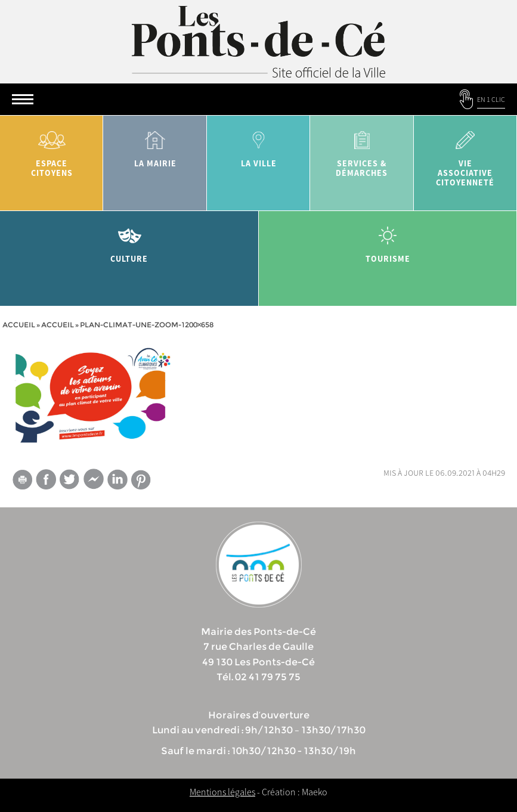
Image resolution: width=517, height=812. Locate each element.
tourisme (388, 241)
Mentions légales (222, 792)
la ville (258, 145)
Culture (129, 241)
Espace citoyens (52, 150)
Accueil (19, 325)
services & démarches (362, 150)
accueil (58, 325)
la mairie (155, 145)
